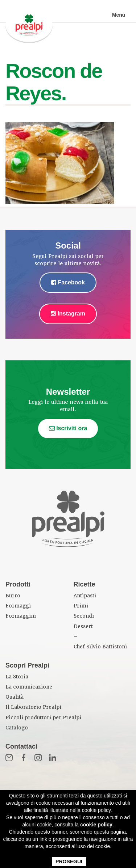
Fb (24, 758)
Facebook (68, 282)
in (53, 758)
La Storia (17, 677)
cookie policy (96, 825)
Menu (119, 15)
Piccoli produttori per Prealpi (43, 718)
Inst (38, 758)
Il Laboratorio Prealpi (33, 707)
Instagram (68, 314)
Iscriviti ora (68, 428)
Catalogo (17, 728)
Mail (9, 758)
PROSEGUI (69, 861)
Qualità (15, 697)
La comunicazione (29, 687)
